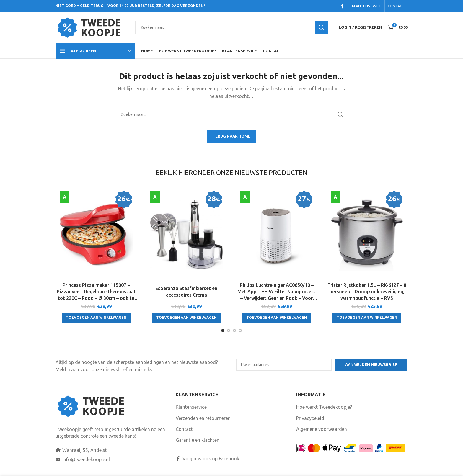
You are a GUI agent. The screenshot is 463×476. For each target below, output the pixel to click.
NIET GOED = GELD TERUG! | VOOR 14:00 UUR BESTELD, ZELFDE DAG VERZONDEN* (130, 6)
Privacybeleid (310, 418)
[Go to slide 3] (234, 331)
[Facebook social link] (342, 6)
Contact (184, 429)
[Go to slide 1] (223, 331)
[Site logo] (92, 27)
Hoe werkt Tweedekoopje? (324, 407)
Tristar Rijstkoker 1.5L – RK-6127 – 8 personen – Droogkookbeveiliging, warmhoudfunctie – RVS (367, 292)
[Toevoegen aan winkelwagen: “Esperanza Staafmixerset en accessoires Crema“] (186, 318)
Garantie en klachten (198, 440)
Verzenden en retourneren (203, 418)
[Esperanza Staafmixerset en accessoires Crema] (187, 235)
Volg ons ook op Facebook (207, 459)
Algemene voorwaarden (322, 429)
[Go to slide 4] (240, 331)
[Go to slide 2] (229, 331)
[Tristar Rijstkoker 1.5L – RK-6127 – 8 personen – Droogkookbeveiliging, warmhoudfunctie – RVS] (367, 235)
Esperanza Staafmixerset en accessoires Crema (186, 292)
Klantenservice (191, 407)
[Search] (232, 27)
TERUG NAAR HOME (231, 136)
